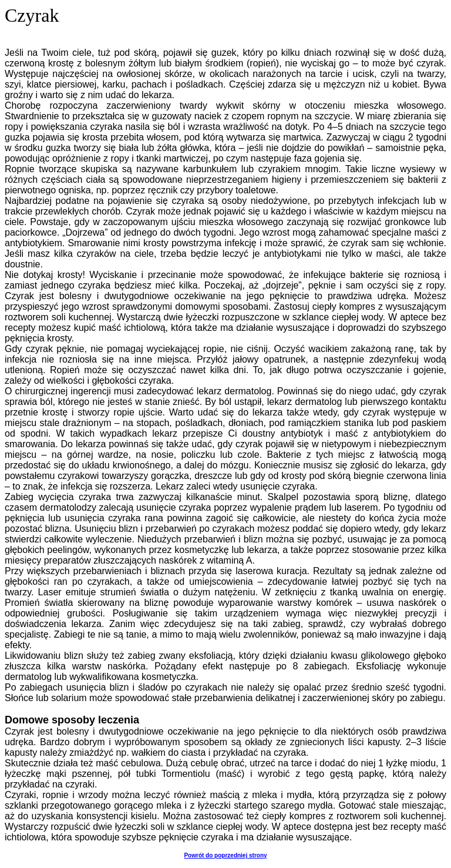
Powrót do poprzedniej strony (225, 855)
